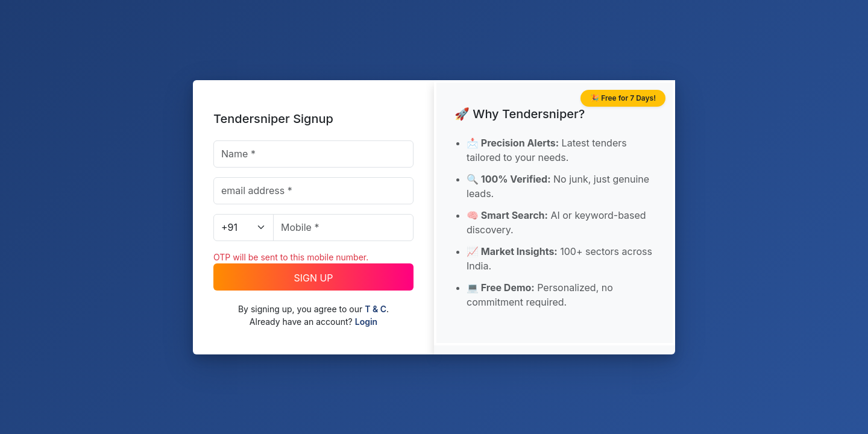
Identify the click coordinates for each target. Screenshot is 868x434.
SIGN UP (313, 278)
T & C (376, 309)
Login (366, 322)
